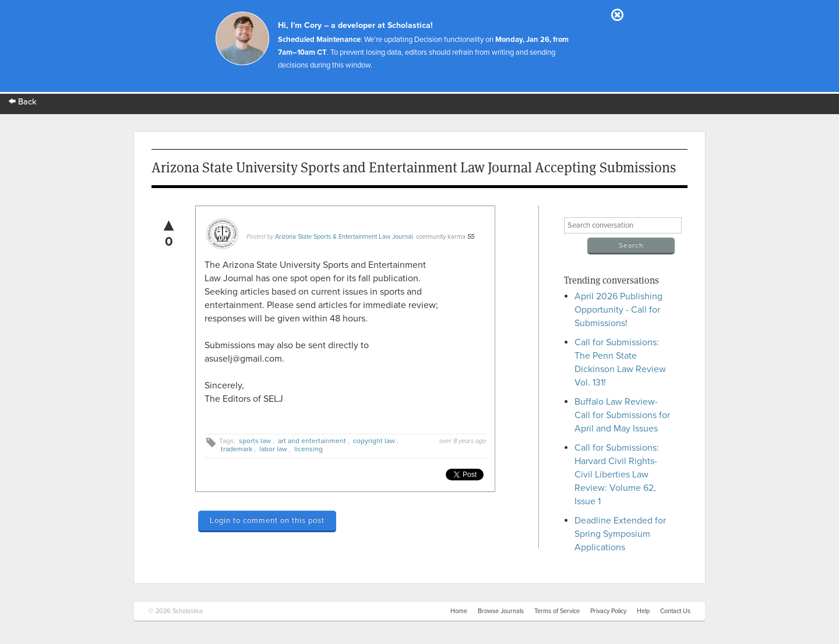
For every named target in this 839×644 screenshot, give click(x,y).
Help (643, 611)
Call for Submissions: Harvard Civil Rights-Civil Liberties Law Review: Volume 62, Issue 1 (617, 475)
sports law (255, 441)
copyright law (374, 441)
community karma (441, 237)
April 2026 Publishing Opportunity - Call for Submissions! (618, 310)
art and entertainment (312, 441)
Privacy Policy (608, 611)
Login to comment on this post (267, 521)
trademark (237, 449)
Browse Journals (501, 611)
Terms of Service (557, 611)
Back (23, 102)
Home (459, 611)
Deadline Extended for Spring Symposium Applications (620, 534)
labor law (273, 449)
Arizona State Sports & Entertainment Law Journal (344, 237)
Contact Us (675, 611)
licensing (309, 449)
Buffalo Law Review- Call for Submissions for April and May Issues (622, 415)
